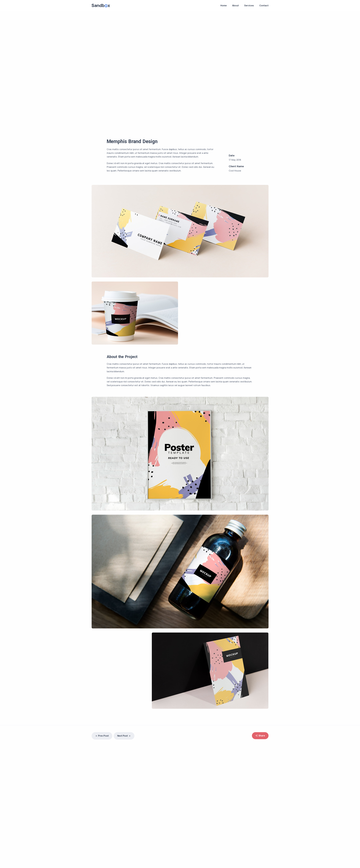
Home (224, 5)
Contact (264, 5)
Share (260, 736)
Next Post (124, 736)
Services (249, 5)
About (235, 5)
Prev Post (102, 736)
